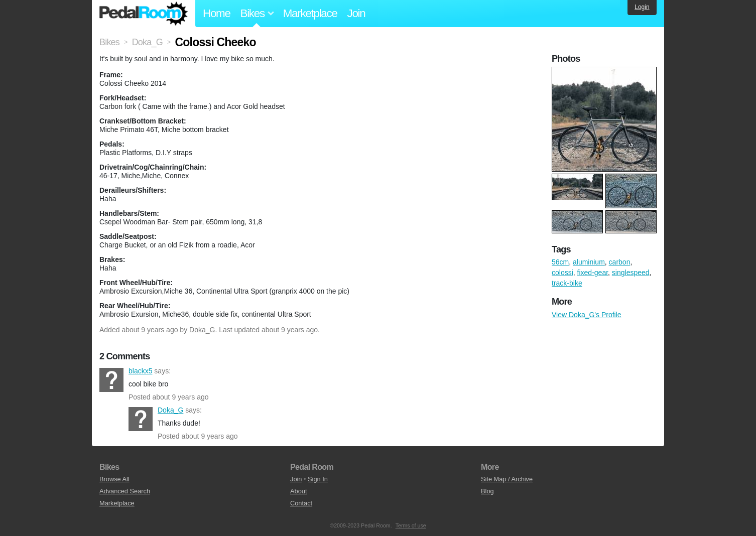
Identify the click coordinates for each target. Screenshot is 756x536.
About (298, 491)
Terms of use (411, 525)
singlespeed (631, 273)
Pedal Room (144, 14)
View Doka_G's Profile (587, 315)
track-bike (567, 283)
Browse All (114, 479)
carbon (620, 262)
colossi (562, 273)
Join (356, 13)
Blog (487, 491)
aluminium (589, 262)
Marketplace (310, 13)
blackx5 (111, 380)
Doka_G (202, 330)
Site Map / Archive (507, 479)
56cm (560, 262)
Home (217, 13)
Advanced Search (125, 491)
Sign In (318, 479)
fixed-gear (593, 273)
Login (642, 7)
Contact (301, 503)
